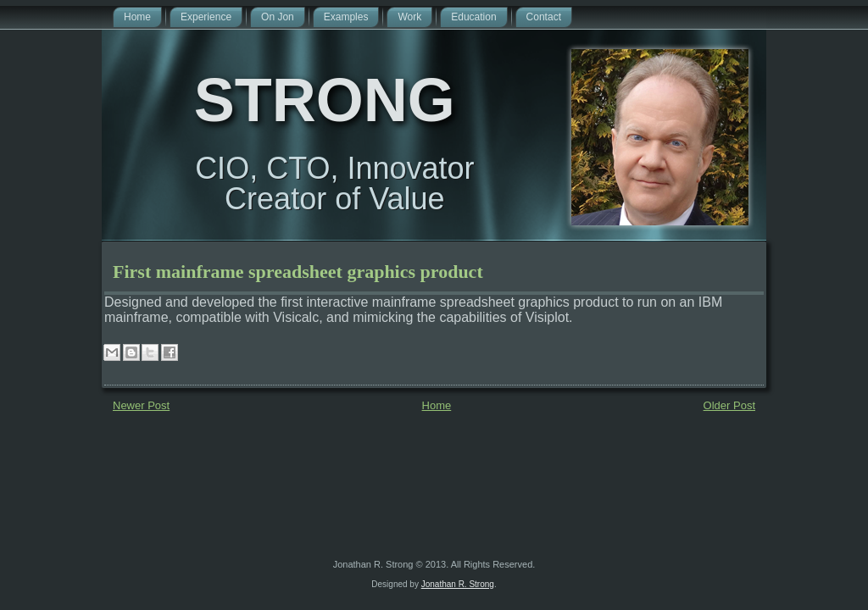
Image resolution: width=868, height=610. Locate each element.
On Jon (278, 17)
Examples (346, 17)
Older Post (729, 405)
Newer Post (141, 405)
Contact (544, 17)
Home (137, 17)
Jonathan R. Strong (458, 584)
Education (473, 17)
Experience (206, 17)
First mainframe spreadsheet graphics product (298, 272)
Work (409, 17)
